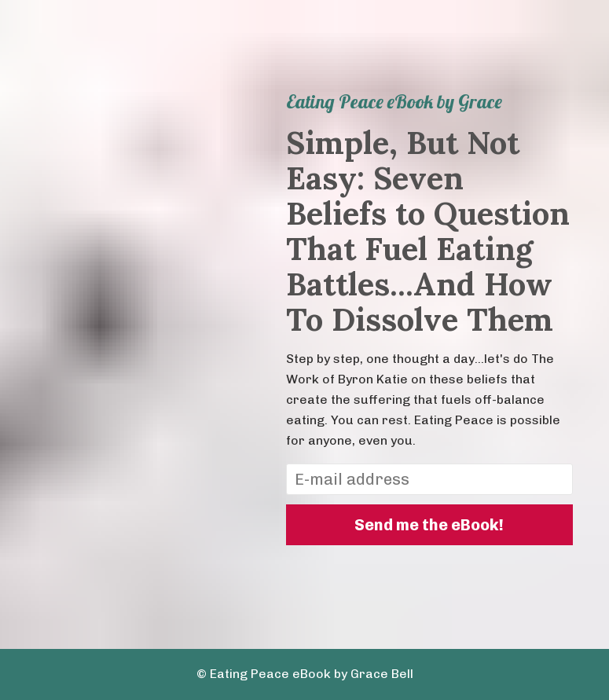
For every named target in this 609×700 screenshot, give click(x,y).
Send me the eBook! (429, 525)
